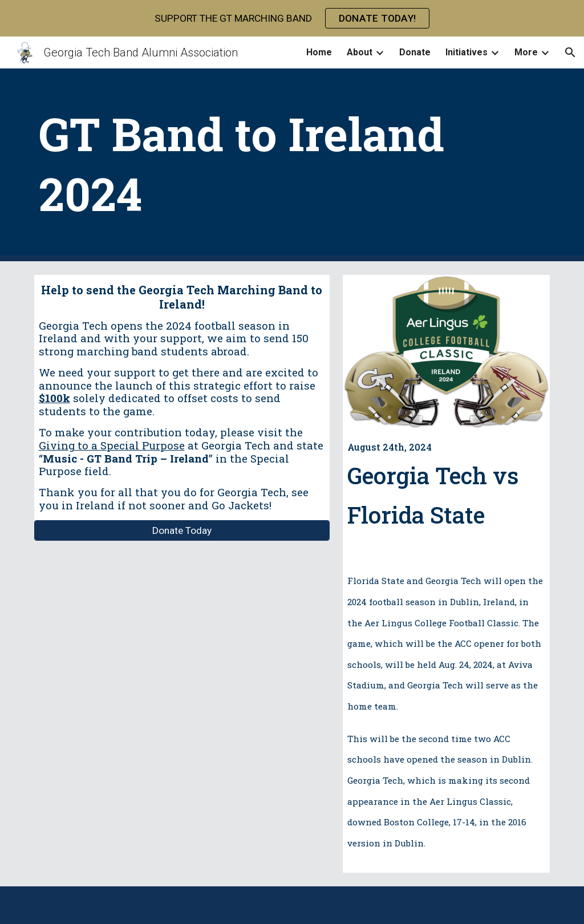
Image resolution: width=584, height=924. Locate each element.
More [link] (526, 52)
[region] (292, 18)
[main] (292, 165)
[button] (570, 52)
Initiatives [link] (467, 52)
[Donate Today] (182, 530)
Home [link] (319, 52)
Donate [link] (415, 52)
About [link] (360, 52)
